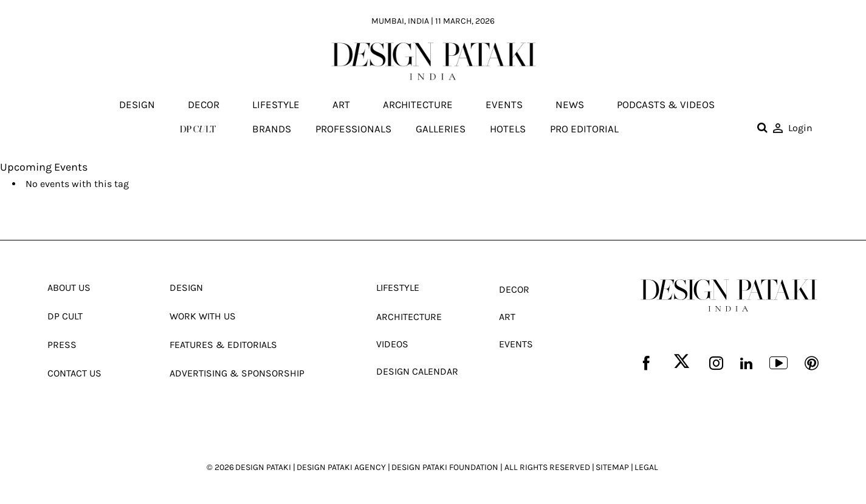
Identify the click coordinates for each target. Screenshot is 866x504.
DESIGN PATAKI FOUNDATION (445, 467)
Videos (392, 344)
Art (341, 105)
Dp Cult (65, 316)
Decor (204, 105)
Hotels (508, 129)
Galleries (441, 129)
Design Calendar (417, 371)
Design (137, 105)
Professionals (353, 129)
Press (62, 345)
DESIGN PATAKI (263, 467)
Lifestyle (276, 105)
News (570, 105)
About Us (69, 288)
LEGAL (646, 467)
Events (504, 105)
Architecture (418, 105)
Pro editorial (584, 129)
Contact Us (74, 373)
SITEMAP (612, 467)
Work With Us (203, 316)
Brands (272, 129)
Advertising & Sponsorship (237, 373)
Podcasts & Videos (666, 105)
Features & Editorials (223, 345)
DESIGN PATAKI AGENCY (341, 467)
